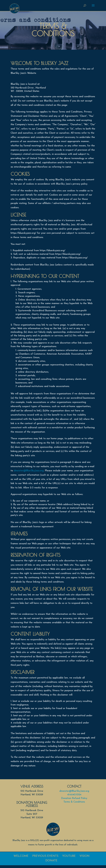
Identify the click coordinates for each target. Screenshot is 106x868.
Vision (84, 856)
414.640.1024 (74, 795)
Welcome (21, 856)
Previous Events (45, 856)
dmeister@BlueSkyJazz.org (29, 471)
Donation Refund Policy (74, 798)
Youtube (69, 856)
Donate (51, 861)
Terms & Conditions (74, 802)
